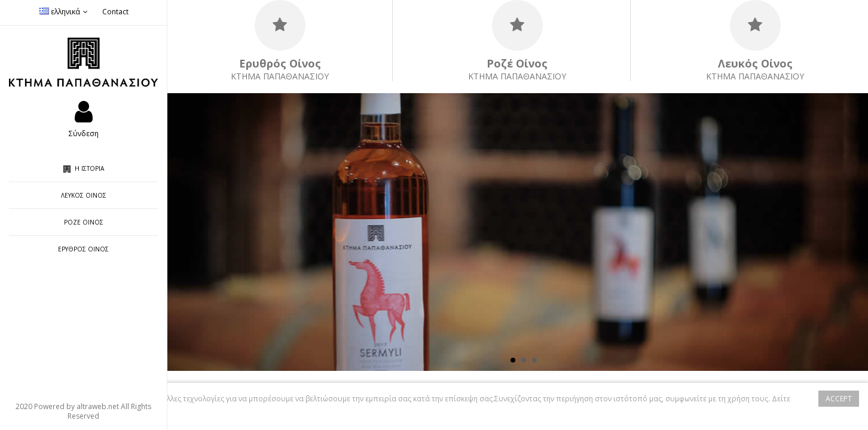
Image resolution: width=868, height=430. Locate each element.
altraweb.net (98, 406)
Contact (115, 12)
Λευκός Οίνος (84, 195)
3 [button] (534, 360)
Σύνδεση (84, 133)
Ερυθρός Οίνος (83, 249)
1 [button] (513, 360)
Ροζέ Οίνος (84, 222)
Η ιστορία (84, 168)
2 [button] (524, 360)
